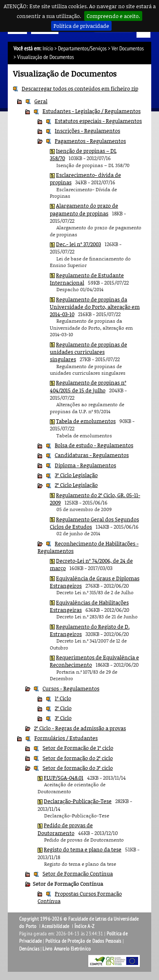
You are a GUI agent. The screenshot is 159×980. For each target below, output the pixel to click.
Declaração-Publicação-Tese (78, 801)
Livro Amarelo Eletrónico (67, 949)
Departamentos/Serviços (82, 49)
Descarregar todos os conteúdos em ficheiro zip (80, 88)
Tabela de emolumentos (86, 421)
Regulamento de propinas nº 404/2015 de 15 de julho (88, 386)
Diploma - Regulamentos (85, 465)
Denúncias (29, 949)
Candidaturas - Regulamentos (92, 455)
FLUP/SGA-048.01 (64, 778)
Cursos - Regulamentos (71, 688)
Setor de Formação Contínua (78, 874)
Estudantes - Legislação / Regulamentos (92, 111)
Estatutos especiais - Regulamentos (98, 121)
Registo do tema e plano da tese (83, 849)
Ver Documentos (128, 49)
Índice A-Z (84, 926)
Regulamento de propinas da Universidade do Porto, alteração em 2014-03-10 (95, 307)
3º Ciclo (63, 718)
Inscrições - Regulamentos (87, 131)
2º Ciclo (63, 708)
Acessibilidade (55, 926)
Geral (41, 101)
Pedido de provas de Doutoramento (65, 829)
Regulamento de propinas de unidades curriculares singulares (88, 352)
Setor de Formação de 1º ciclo (78, 748)
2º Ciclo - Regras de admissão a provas (80, 728)
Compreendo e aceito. (113, 16)
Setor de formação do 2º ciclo (78, 758)
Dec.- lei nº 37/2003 (78, 244)
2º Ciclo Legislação (76, 485)
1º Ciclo (63, 698)
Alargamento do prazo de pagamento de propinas (84, 209)
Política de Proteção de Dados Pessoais (83, 941)
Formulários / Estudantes (66, 738)
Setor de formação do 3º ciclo (78, 768)
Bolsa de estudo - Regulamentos (94, 445)
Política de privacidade (81, 26)
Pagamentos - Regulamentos (90, 141)
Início (48, 49)
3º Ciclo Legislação (76, 475)
